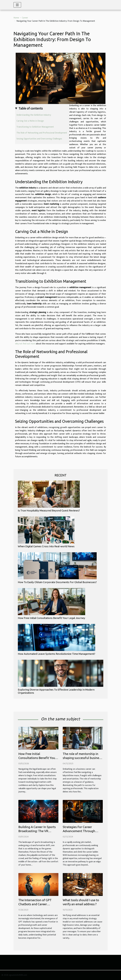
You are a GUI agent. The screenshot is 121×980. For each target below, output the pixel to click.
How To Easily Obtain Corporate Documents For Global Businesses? (57, 582)
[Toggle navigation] (17, 5)
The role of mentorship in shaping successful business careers (82, 758)
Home (16, 18)
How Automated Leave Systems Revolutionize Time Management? (57, 654)
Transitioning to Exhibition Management (35, 127)
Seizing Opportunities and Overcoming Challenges (39, 139)
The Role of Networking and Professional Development (42, 133)
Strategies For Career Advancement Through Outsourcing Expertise (79, 831)
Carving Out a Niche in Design (30, 121)
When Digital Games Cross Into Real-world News (46, 546)
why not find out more (25, 344)
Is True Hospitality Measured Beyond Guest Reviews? (49, 510)
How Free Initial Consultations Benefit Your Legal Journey (52, 618)
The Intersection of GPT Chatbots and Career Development (35, 904)
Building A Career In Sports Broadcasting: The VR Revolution (37, 831)
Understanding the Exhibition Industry (34, 115)
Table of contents (31, 109)
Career (25, 18)
